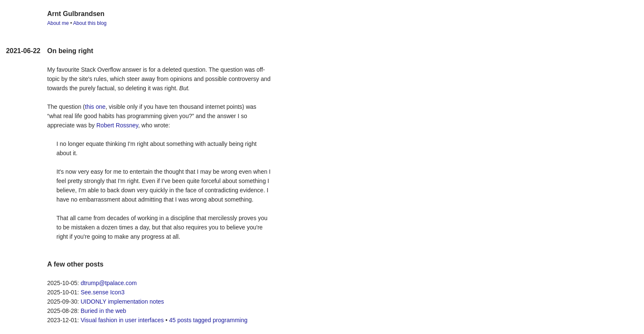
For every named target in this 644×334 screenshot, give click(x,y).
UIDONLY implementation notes (122, 302)
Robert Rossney (117, 125)
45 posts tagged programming (208, 320)
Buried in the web (103, 311)
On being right (70, 51)
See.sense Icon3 (102, 292)
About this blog (90, 23)
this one (95, 107)
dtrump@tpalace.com (108, 283)
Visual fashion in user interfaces (122, 320)
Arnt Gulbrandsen (76, 14)
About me (58, 23)
